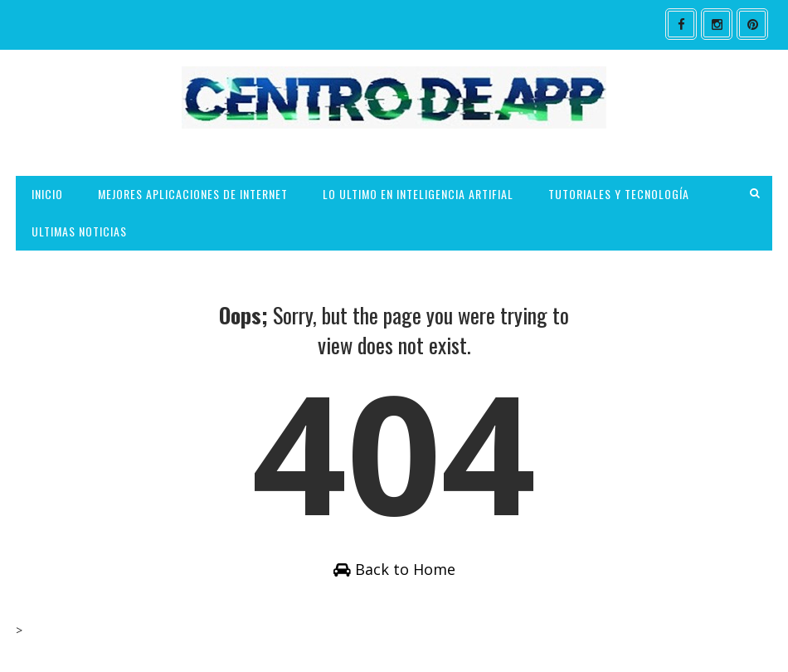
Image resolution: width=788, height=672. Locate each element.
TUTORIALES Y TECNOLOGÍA (619, 194)
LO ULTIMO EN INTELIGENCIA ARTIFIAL (418, 194)
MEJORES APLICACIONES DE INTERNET (193, 194)
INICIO (47, 194)
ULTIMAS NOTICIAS (79, 231)
